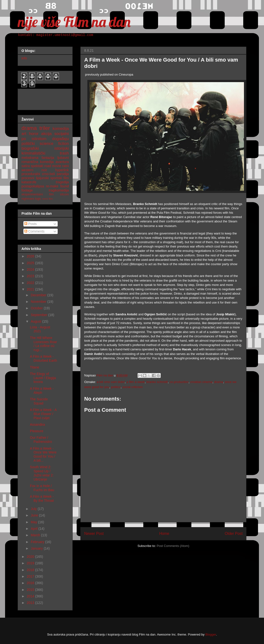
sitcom (64, 194)
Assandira (37, 425)
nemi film (47, 199)
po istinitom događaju (45, 139)
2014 (31, 596)
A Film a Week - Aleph (42, 391)
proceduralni (31, 174)
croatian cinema (201, 382)
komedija (61, 129)
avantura (62, 162)
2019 (31, 563)
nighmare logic (31, 199)
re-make (52, 186)
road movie (53, 166)
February (38, 542)
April (35, 529)
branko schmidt (157, 382)
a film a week (136, 382)
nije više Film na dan (74, 22)
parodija (63, 174)
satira (26, 166)
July (34, 509)
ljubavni (63, 158)
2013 (31, 603)
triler (45, 128)
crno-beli (49, 174)
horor (34, 134)
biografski (30, 148)
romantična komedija (38, 162)
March (36, 535)
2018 (31, 570)
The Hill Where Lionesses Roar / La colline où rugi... (43, 344)
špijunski (42, 178)
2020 (31, 557)
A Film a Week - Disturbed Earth (43, 358)
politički (28, 144)
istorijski (62, 148)
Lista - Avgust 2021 (40, 329)
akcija (46, 134)
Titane (35, 367)
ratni (66, 166)
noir (44, 170)
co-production (179, 382)
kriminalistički (33, 153)
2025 (31, 263)
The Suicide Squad (39, 401)
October (37, 308)
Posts (31, 224)
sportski (56, 178)
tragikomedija (59, 190)
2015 (31, 590)
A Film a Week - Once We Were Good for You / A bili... (43, 454)
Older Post (234, 534)
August (36, 321)
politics (116, 387)
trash (64, 153)
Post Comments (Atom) (173, 546)
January (37, 548)
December (39, 295)
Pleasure (37, 431)
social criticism (132, 387)
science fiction (54, 144)
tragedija (62, 182)
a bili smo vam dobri (111, 382)
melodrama (30, 158)
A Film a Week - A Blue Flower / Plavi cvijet (43, 414)
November (39, 302)
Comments (35, 231)
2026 (31, 256)
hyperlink (62, 170)
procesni (28, 178)
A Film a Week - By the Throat (42, 499)
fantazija (48, 158)
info (24, 58)
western (27, 170)
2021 (31, 289)
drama (219, 382)
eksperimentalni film (38, 194)
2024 (31, 269)
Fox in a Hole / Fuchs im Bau (42, 488)
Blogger (211, 634)
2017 (31, 576)
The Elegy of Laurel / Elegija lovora (43, 378)
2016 (31, 583)
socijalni (62, 134)
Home (164, 534)
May (34, 522)
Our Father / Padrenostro (41, 440)
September (39, 315)
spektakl (37, 166)
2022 (31, 283)
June (35, 515)
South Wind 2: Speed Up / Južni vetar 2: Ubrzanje (42, 473)
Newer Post (94, 534)
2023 (31, 276)
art (24, 134)
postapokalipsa (33, 186)
